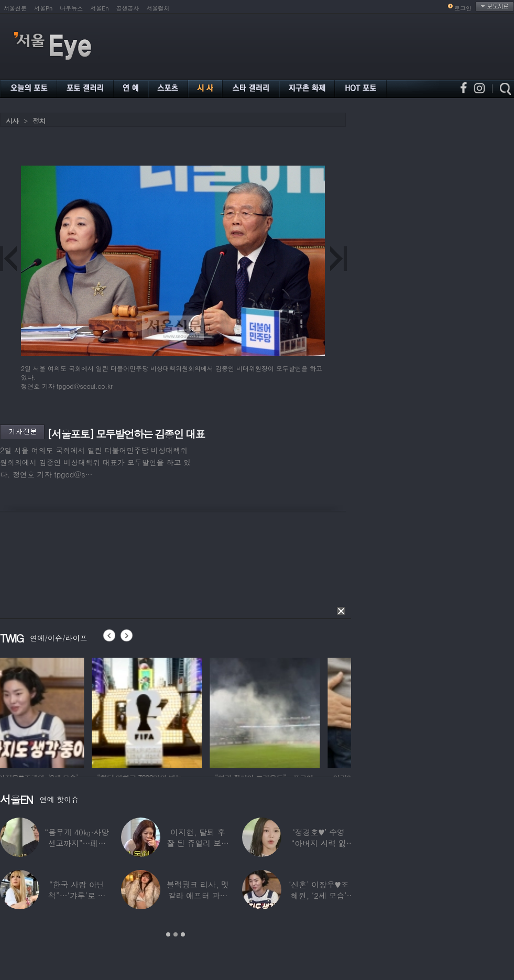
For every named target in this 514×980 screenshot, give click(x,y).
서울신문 (15, 8)
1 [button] (168, 934)
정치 (39, 121)
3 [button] (183, 934)
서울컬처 (158, 8)
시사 (12, 121)
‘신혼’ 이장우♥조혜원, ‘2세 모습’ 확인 (319, 895)
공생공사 (128, 8)
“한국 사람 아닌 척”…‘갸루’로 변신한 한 (77, 895)
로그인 (463, 8)
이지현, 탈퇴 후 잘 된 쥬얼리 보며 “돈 (198, 843)
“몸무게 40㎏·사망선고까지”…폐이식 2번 (77, 843)
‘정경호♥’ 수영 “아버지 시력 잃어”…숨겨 (319, 843)
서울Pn (43, 8)
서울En (99, 8)
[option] (55, 711)
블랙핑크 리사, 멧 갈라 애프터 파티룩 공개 (198, 895)
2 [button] (176, 934)
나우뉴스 (71, 8)
